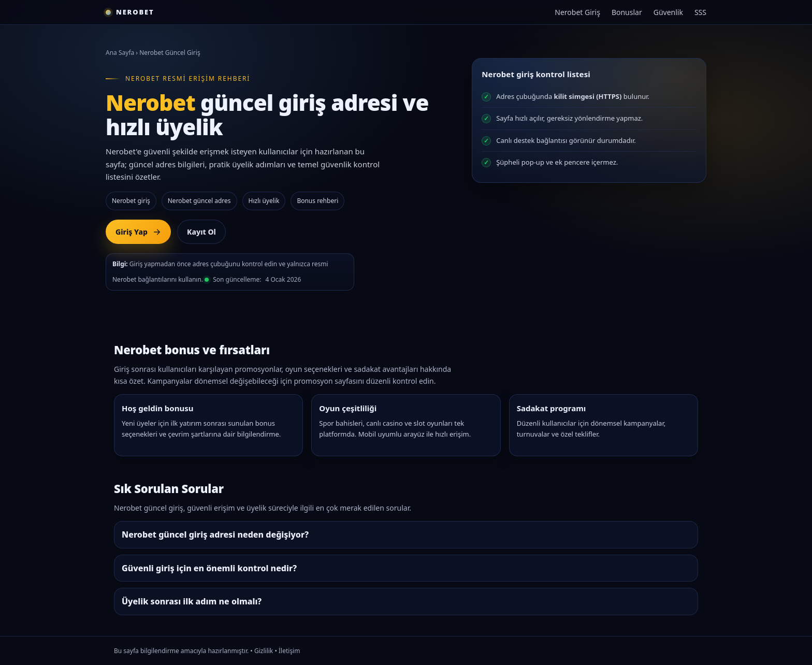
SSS (700, 12)
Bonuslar (627, 12)
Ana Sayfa (120, 53)
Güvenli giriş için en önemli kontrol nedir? (209, 568)
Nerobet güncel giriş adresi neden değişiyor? (215, 534)
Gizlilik (264, 651)
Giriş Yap (138, 232)
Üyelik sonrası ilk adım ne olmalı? (192, 601)
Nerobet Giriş (577, 12)
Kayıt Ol (201, 232)
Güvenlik (668, 12)
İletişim (289, 651)
